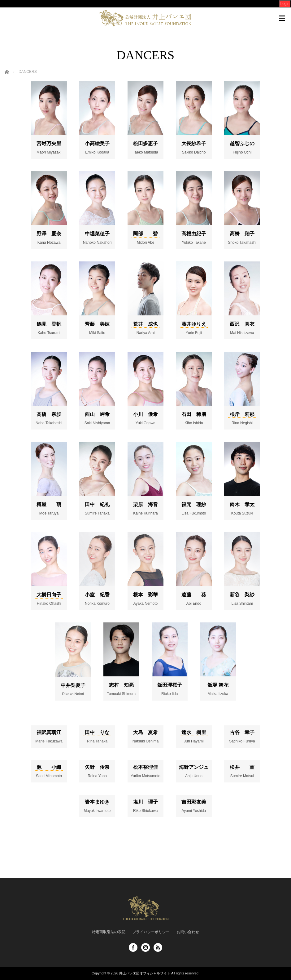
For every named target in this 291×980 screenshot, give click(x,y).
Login (285, 4)
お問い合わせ (188, 932)
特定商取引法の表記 (109, 932)
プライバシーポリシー (151, 932)
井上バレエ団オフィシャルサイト (145, 973)
